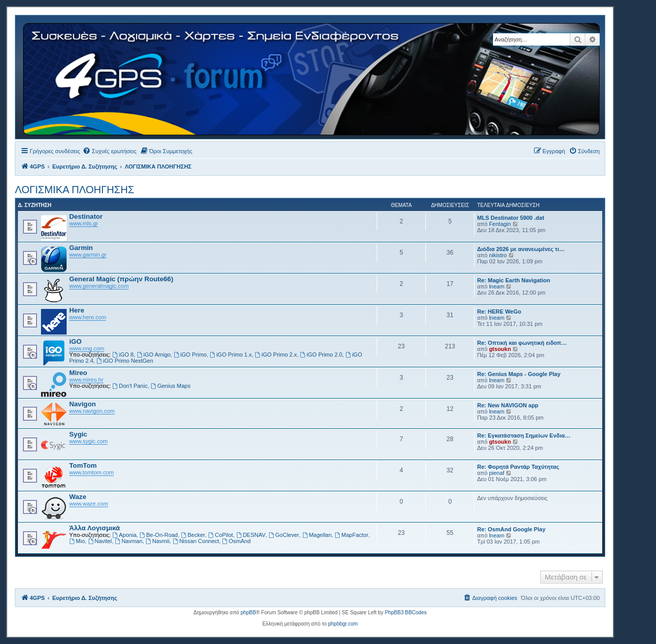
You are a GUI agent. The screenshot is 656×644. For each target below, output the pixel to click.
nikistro (498, 255)
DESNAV (251, 535)
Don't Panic (130, 386)
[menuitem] (109, 151)
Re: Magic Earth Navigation (514, 280)
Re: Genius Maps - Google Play (519, 374)
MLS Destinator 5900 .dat (511, 218)
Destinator (86, 216)
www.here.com (88, 317)
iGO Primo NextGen (125, 361)
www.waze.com (89, 504)
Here (77, 310)
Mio (77, 541)
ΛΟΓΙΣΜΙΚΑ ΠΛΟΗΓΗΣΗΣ (75, 190)
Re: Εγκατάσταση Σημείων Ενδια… (524, 435)
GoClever (284, 535)
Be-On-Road (159, 535)
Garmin (81, 248)
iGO (75, 341)
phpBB (248, 612)
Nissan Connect (196, 541)
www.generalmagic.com (99, 286)
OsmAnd (236, 541)
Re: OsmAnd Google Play (511, 529)
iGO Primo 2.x (276, 355)
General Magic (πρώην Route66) (121, 279)
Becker (193, 535)
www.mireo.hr (86, 380)
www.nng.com (87, 348)
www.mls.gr (84, 223)
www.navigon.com (92, 411)
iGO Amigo (154, 355)
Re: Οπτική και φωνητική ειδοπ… (522, 343)
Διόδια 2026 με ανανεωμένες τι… (521, 249)
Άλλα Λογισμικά (95, 528)
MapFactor (351, 535)
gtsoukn (500, 349)
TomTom (83, 465)
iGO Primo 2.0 (321, 355)
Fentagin (500, 224)
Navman (129, 541)
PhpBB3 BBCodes (406, 612)
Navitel (100, 541)
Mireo (78, 373)
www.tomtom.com (91, 472)
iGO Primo (190, 355)
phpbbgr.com (343, 624)
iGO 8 (123, 355)
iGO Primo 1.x (231, 355)
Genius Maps (171, 386)
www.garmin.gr (88, 255)
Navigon (83, 404)
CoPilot (220, 535)
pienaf (497, 473)
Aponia (124, 535)
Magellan (317, 535)
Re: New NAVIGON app (508, 405)
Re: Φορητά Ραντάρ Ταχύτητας (518, 467)
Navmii (157, 541)
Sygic (78, 434)
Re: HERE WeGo (499, 311)
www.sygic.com (88, 441)
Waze (78, 497)
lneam (497, 286)
